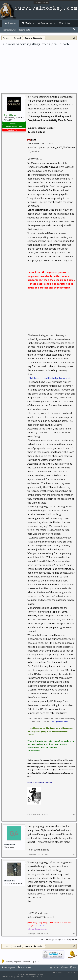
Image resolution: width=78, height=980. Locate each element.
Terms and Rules (59, 972)
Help (65, 968)
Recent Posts (24, 30)
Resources (47, 23)
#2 (74, 855)
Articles (66, 23)
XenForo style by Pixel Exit (55, 976)
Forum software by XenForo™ (22, 976)
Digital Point (43, 974)
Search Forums (9, 30)
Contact (55, 968)
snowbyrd (10, 881)
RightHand (32, 814)
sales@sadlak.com (59, 722)
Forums (12, 23)
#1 (74, 814)
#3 (74, 933)
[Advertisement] (39, 68)
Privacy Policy (72, 972)
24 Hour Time (25, 968)
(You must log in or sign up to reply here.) (59, 939)
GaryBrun (9, 844)
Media (28, 23)
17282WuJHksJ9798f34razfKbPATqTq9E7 (22, 962)
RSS (73, 968)
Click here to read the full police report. (50, 378)
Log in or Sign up (41, 2)
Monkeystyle (9, 968)
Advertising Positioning (27, 974)
